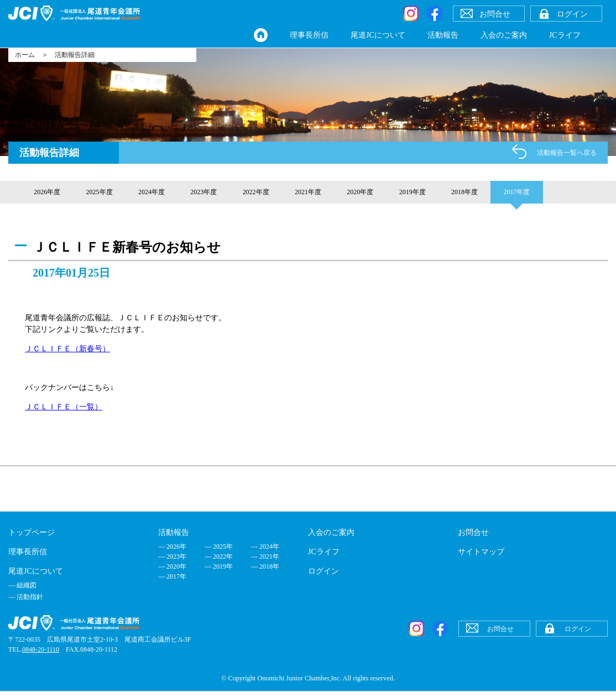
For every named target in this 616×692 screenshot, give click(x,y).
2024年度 (152, 192)
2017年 (176, 576)
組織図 (27, 585)
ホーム (25, 55)
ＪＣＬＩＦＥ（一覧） (64, 407)
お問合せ (473, 532)
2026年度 (47, 192)
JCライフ (565, 35)
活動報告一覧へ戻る (567, 153)
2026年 (176, 547)
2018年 (269, 566)
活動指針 (30, 597)
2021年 (269, 556)
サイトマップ (481, 552)
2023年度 (203, 192)
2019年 (223, 566)
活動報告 (443, 35)
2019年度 (413, 192)
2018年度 (464, 192)
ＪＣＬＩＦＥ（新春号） (67, 349)
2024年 (269, 547)
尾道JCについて (378, 35)
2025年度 (100, 192)
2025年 (223, 547)
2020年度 (360, 192)
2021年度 (308, 192)
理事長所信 (309, 35)
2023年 (176, 556)
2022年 (223, 556)
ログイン (323, 571)
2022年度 (256, 192)
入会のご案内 (504, 35)
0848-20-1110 (41, 649)
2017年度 (516, 192)
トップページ (32, 532)
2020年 (176, 566)
